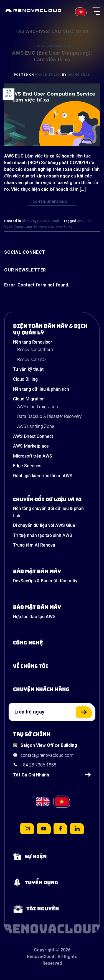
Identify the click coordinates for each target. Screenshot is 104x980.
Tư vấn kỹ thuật (28, 369)
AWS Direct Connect (33, 436)
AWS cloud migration (38, 407)
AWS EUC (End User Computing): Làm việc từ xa (52, 56)
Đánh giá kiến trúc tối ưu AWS (43, 476)
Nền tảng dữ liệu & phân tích (41, 389)
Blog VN (39, 46)
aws (80, 221)
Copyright (44, 950)
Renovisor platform (36, 350)
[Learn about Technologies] (52, 643)
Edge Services (27, 466)
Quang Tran (79, 75)
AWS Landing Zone (36, 426)
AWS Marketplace (31, 446)
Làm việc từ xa (60, 226)
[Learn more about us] (52, 666)
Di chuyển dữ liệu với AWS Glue (44, 525)
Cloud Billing (25, 379)
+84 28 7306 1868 (38, 765)
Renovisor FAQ (31, 360)
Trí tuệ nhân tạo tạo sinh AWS (43, 535)
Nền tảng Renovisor (33, 342)
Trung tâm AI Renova (34, 545)
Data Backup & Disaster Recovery (50, 416)
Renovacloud (60, 46)
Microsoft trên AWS (33, 456)
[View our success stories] (52, 689)
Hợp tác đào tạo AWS (34, 617)
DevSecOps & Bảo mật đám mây (45, 581)
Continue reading (52, 202)
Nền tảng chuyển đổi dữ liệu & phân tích (48, 512)
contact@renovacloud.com (47, 755)
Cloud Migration (29, 399)
